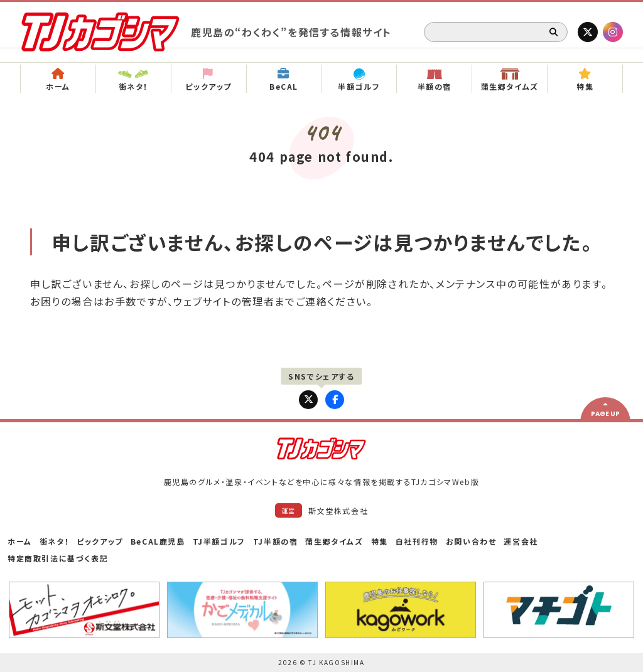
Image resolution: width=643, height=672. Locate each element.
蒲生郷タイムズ (334, 541)
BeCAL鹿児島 (158, 541)
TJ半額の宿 (276, 541)
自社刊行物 (417, 541)
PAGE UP (605, 414)
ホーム (20, 541)
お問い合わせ (471, 541)
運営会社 (521, 541)
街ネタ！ (54, 541)
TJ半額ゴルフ (219, 541)
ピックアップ (100, 541)
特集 (380, 541)
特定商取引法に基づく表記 (58, 558)
